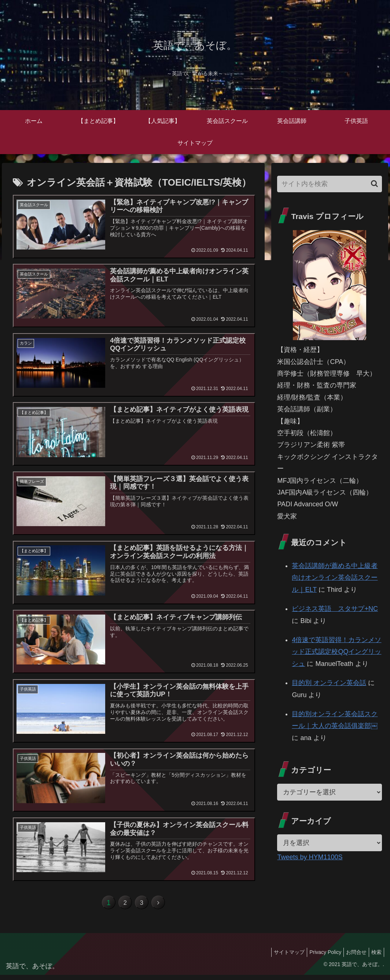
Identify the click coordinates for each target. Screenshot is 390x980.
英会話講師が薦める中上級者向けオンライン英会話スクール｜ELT (335, 578)
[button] (374, 184)
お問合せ (352, 957)
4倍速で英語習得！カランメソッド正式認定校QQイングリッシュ (336, 652)
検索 (375, 957)
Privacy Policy (318, 957)
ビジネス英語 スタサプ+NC (335, 609)
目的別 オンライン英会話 (329, 683)
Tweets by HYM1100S (310, 857)
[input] (329, 184)
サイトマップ (279, 957)
